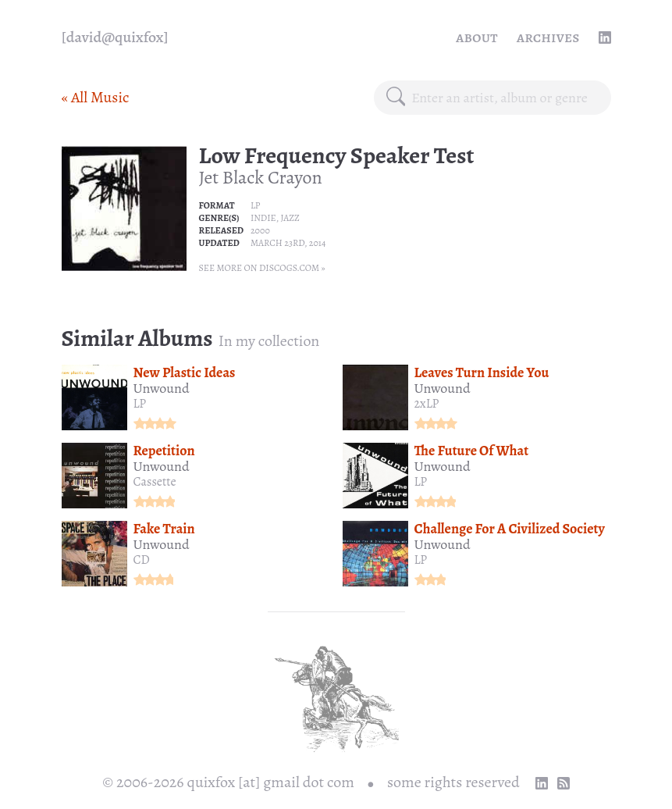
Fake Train (164, 529)
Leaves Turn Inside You (482, 372)
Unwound (162, 388)
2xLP (427, 404)
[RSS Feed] (564, 783)
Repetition (164, 451)
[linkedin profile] (605, 37)
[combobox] (505, 98)
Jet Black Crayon (261, 177)
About (477, 37)
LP (255, 205)
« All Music (96, 97)
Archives (548, 37)
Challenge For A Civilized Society (510, 529)
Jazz (290, 218)
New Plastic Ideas (185, 372)
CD (142, 560)
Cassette (155, 482)
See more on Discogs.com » (262, 268)
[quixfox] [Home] (115, 37)
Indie (263, 218)
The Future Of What (472, 451)
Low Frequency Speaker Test (337, 155)
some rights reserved (453, 782)
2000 (260, 230)
